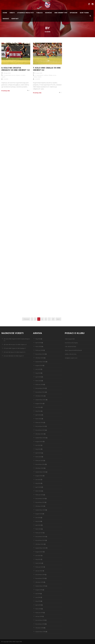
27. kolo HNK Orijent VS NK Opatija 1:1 (15, 348)
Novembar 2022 (40, 464)
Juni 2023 (38, 445)
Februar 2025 (39, 384)
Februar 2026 (39, 350)
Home (5, 13)
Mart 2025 (38, 381)
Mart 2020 (38, 563)
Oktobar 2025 (39, 358)
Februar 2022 (39, 495)
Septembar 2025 (40, 362)
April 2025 (38, 377)
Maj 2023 (38, 449)
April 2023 (38, 453)
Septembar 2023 (40, 438)
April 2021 (38, 525)
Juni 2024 (38, 407)
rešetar (46, 75)
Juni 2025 (38, 369)
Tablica (39, 13)
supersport (8, 75)
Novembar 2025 (40, 354)
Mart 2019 (38, 609)
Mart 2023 (38, 457)
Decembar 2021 (40, 499)
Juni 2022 (38, 479)
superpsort (40, 75)
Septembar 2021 (40, 510)
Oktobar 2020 (40, 544)
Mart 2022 (38, 491)
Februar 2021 (39, 533)
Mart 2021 (38, 529)
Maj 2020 (38, 559)
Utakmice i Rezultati (25, 13)
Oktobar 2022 (39, 468)
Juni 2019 (38, 597)
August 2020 (39, 552)
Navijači (6, 19)
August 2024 (39, 403)
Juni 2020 (38, 556)
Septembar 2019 (40, 586)
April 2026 (38, 343)
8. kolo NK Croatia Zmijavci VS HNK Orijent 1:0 (15, 69)
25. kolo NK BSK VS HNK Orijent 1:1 (14, 356)
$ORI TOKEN (84, 13)
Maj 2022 (38, 483)
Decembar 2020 (40, 537)
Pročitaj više (6, 91)
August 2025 (39, 365)
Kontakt (15, 19)
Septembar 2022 (40, 472)
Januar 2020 (39, 571)
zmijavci (18, 75)
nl (4, 75)
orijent (3, 77)
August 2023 (39, 441)
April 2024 (38, 415)
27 (53, 319)
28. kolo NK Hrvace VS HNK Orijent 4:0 (15, 344)
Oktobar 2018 (39, 628)
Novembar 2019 (40, 578)
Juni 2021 (38, 518)
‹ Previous (26, 319)
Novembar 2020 (40, 540)
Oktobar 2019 (39, 582)
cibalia (35, 77)
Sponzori (74, 13)
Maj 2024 (38, 411)
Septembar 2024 (40, 400)
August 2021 (39, 514)
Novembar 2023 (40, 430)
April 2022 (38, 487)
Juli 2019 (38, 594)
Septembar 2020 (40, 548)
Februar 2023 (39, 460)
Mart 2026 (38, 346)
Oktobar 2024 (40, 396)
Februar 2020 (39, 567)
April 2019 (38, 605)
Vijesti (12, 13)
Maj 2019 (38, 601)
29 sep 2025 (7, 73)
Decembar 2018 (40, 620)
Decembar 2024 (40, 388)
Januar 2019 (39, 616)
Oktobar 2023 (40, 434)
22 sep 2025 (39, 73)
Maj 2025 (38, 373)
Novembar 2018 (40, 624)
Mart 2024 (38, 419)
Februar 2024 (39, 422)
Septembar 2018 (40, 632)
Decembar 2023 (40, 426)
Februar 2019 (39, 613)
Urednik (6, 79)
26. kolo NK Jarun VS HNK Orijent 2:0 (15, 352)
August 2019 (39, 590)
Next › (58, 319)
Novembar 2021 (40, 502)
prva (14, 75)
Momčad (49, 13)
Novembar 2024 (40, 392)
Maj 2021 (38, 521)
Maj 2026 (38, 339)
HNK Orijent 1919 (61, 13)
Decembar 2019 (40, 575)
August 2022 (39, 476)
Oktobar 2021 (39, 506)
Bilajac (51, 75)
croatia (23, 75)
